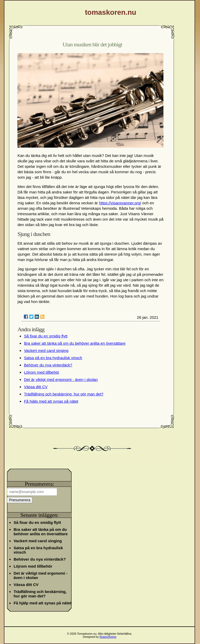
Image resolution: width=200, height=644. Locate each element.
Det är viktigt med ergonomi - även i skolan (61, 379)
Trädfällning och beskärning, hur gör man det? (64, 394)
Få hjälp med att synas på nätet (51, 401)
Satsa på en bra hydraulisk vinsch (53, 358)
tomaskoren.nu (111, 12)
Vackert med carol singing (46, 350)
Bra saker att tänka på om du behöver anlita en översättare (75, 343)
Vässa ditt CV (36, 387)
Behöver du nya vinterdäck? (48, 365)
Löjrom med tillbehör (42, 372)
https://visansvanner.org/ (120, 203)
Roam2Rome (108, 637)
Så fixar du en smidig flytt (46, 336)
